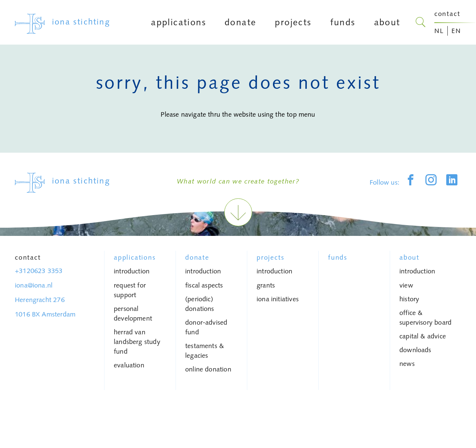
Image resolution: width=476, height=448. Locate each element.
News (407, 364)
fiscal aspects (204, 285)
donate (197, 257)
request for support (130, 290)
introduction (132, 271)
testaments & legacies (205, 351)
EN (456, 31)
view (406, 285)
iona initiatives (278, 299)
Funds (338, 257)
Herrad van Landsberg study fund (137, 342)
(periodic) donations (200, 304)
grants (266, 285)
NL (439, 31)
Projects (270, 257)
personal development (133, 314)
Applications (135, 257)
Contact (28, 257)
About (409, 257)
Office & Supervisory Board (425, 318)
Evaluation (129, 365)
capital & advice (423, 336)
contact (447, 14)
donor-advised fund (206, 327)
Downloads (415, 350)
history (409, 299)
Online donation (208, 369)
